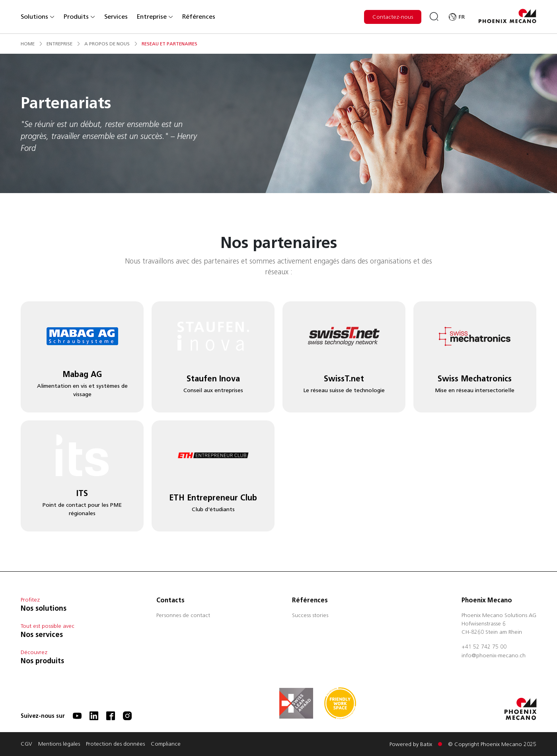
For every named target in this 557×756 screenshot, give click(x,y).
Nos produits (42, 661)
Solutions (38, 17)
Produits (80, 17)
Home (28, 44)
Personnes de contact (183, 616)
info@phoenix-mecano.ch (494, 656)
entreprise (59, 44)
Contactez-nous (393, 17)
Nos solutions (44, 608)
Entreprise (155, 17)
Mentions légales (59, 744)
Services (116, 17)
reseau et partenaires (169, 44)
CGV (26, 744)
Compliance (166, 744)
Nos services (42, 635)
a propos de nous (107, 44)
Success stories (310, 616)
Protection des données (115, 744)
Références (199, 17)
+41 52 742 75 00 (484, 647)
